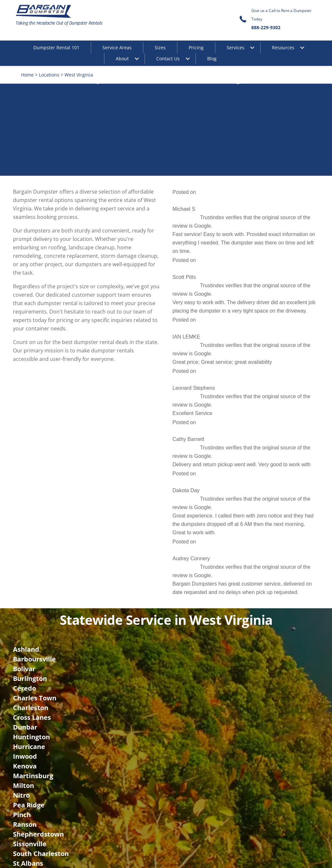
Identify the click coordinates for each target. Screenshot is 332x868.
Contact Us (168, 59)
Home (27, 75)
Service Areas (117, 48)
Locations (49, 75)
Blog (212, 59)
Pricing (196, 48)
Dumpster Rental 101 (56, 48)
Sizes (160, 48)
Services (236, 48)
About (122, 59)
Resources (283, 48)
